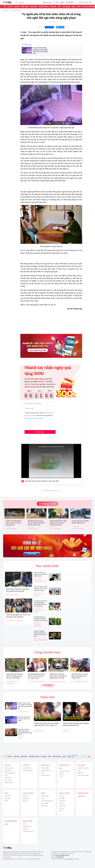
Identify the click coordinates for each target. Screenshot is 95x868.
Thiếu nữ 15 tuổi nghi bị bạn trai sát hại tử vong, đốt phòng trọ (14, 523)
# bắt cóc (63, 682)
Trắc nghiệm (45, 796)
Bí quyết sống (45, 775)
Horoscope (44, 806)
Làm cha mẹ (66, 7)
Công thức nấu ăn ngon (83, 769)
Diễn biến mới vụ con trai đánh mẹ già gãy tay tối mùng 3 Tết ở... (80, 676)
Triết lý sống (45, 768)
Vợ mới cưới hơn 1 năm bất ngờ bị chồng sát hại (80, 522)
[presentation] (38, 424)
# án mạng (14, 529)
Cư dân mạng (9, 783)
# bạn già (36, 596)
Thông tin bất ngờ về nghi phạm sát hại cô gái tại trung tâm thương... (58, 523)
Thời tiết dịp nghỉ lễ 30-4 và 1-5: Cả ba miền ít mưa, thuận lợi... (18, 616)
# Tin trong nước (11, 621)
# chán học (15, 595)
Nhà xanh (26, 829)
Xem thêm (47, 685)
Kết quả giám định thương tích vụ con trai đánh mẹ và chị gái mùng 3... (36, 676)
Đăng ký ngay (40, 432)
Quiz (73, 7)
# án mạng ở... (80, 529)
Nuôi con (26, 801)
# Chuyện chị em (38, 610)
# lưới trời (44, 640)
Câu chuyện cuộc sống (46, 772)
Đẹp (59, 7)
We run (25, 824)
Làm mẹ (62, 808)
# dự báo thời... (19, 621)
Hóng (61, 776)
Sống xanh (25, 7)
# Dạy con (9, 595)
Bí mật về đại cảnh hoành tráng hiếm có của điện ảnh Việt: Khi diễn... (40, 634)
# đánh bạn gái (10, 683)
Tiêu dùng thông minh (10, 774)
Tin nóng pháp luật (16, 10)
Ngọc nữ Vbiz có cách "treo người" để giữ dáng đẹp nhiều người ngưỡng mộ (25, 705)
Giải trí (17, 7)
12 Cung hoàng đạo (47, 801)
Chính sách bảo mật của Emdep (34, 418)
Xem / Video (65, 793)
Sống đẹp (33, 7)
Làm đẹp (7, 798)
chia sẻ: (40, 27)
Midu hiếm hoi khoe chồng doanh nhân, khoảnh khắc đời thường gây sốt (25, 732)
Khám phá (8, 778)
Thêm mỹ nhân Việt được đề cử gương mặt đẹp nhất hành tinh (76, 724)
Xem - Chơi (8, 780)
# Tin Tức (8, 529)
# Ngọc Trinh (66, 731)
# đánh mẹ (42, 682)
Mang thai (26, 798)
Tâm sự (62, 774)
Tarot (43, 798)
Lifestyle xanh (27, 826)
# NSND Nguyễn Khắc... (40, 581)
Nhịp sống (62, 806)
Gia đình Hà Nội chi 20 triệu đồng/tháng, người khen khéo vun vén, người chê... (40, 604)
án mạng (21, 2)
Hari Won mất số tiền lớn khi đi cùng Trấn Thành (24, 719)
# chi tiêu (36, 612)
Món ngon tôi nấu (83, 775)
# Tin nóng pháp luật (12, 682)
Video (79, 7)
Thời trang (8, 796)
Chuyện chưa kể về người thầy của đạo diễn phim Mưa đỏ (41, 574)
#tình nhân (50, 491)
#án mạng (45, 491)
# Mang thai (37, 624)
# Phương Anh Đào (23, 712)
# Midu (20, 738)
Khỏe (6, 801)
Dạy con (25, 796)
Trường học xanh (28, 831)
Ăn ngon (53, 7)
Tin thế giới (8, 770)
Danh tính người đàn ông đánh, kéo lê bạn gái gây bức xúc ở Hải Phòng (14, 676)
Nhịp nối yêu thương (83, 795)
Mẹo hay (80, 773)
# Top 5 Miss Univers (39, 731)
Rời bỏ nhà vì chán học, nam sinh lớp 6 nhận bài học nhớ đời (17, 590)
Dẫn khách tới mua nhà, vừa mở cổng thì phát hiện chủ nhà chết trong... (36, 523)
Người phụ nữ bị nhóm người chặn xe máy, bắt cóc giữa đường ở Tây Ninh (58, 676)
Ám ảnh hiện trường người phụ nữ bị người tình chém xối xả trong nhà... (40, 51)
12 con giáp (44, 803)
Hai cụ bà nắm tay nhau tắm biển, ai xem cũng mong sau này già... (41, 588)
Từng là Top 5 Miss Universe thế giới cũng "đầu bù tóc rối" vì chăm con (46, 724)
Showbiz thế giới (28, 770)
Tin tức (10, 7)
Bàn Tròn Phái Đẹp (11, 823)
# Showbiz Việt (38, 580)
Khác (61, 811)
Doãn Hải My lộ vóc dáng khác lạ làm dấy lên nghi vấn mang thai (40, 619)
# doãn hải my (38, 626)
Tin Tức (5, 10)
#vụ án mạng (57, 491)
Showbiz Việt (27, 768)
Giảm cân (62, 801)
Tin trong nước (9, 768)
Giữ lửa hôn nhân (65, 771)
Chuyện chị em (44, 7)
